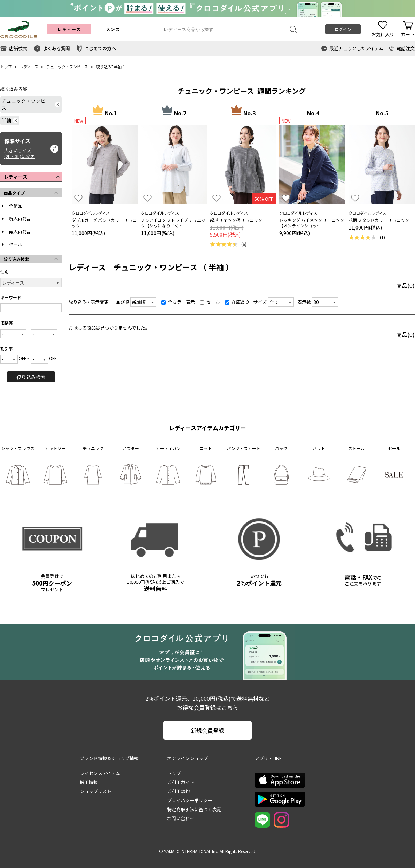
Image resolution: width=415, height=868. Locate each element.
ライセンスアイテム (100, 773)
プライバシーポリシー (190, 800)
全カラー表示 (178, 302)
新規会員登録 (207, 730)
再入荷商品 (20, 231)
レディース (29, 67)
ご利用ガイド (181, 782)
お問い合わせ (181, 818)
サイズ (260, 302)
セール (15, 244)
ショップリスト (96, 791)
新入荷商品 (20, 219)
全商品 (15, 206)
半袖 (118, 67)
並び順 (122, 302)
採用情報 (89, 782)
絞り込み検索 (31, 377)
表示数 (304, 302)
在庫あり (237, 302)
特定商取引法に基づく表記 (194, 809)
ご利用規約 (178, 791)
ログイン (343, 29)
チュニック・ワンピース (67, 67)
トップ (6, 67)
